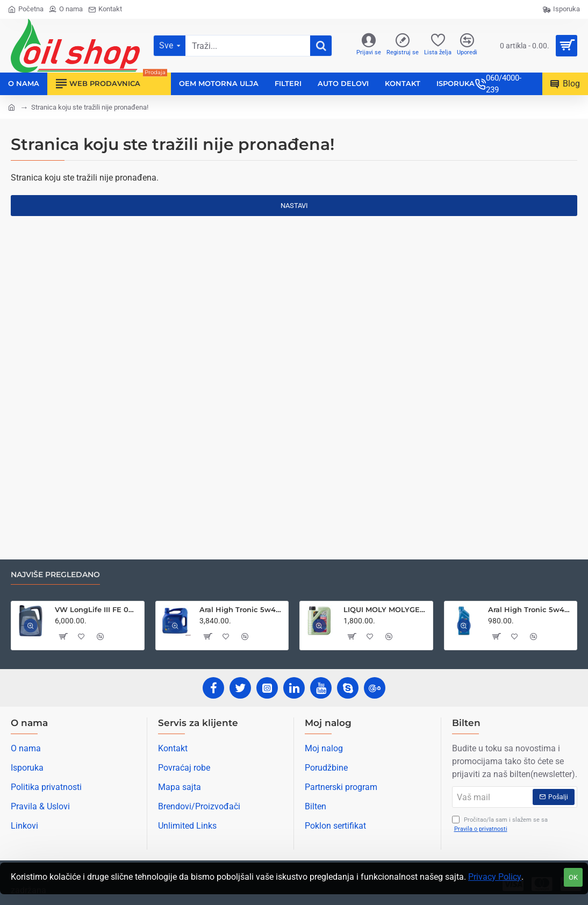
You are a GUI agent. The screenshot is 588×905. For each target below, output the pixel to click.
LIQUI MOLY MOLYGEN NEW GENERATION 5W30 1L (386, 609)
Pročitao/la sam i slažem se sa (500, 825)
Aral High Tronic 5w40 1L (530, 609)
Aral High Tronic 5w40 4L (242, 609)
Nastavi (294, 206)
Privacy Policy (495, 877)
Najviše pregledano (55, 575)
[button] (63, 636)
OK (573, 877)
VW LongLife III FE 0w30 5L (97, 609)
